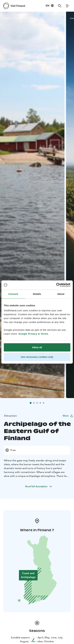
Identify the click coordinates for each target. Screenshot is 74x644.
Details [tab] (37, 294)
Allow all (37, 347)
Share (68, 416)
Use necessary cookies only (37, 357)
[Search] (60, 6)
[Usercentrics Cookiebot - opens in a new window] (56, 285)
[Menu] (68, 6)
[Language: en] (50, 6)
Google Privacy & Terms (33, 334)
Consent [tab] (13, 294)
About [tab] (61, 294)
